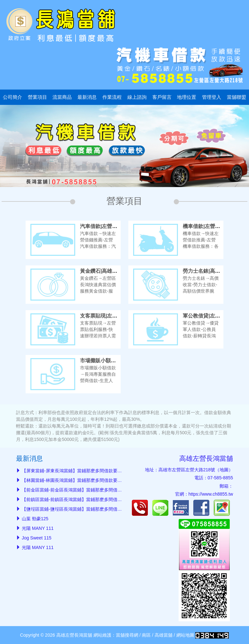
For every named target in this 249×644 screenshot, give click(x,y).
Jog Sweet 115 (37, 538)
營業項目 (37, 97)
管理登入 (212, 97)
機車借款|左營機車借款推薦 (214, 226)
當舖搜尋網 (127, 635)
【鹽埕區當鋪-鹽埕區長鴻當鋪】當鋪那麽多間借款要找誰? (80, 509)
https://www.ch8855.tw (211, 494)
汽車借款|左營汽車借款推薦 (111, 226)
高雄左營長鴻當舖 (206, 458)
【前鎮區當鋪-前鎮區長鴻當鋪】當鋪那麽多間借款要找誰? (80, 499)
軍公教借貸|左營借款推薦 (212, 316)
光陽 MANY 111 (38, 528)
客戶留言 (162, 97)
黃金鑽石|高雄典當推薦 (106, 271)
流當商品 (62, 97)
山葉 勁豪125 (35, 519)
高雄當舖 (164, 635)
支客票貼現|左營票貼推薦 (109, 316)
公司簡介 (12, 97)
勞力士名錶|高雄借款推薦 (212, 271)
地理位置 (187, 97)
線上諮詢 (137, 97)
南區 (146, 635)
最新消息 (87, 97)
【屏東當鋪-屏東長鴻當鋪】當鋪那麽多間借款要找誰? (75, 471)
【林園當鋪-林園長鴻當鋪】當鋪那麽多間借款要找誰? (75, 480)
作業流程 (112, 97)
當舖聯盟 (237, 97)
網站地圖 (185, 635)
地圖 (224, 470)
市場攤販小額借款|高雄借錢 (111, 361)
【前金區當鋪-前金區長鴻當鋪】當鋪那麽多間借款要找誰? (80, 490)
